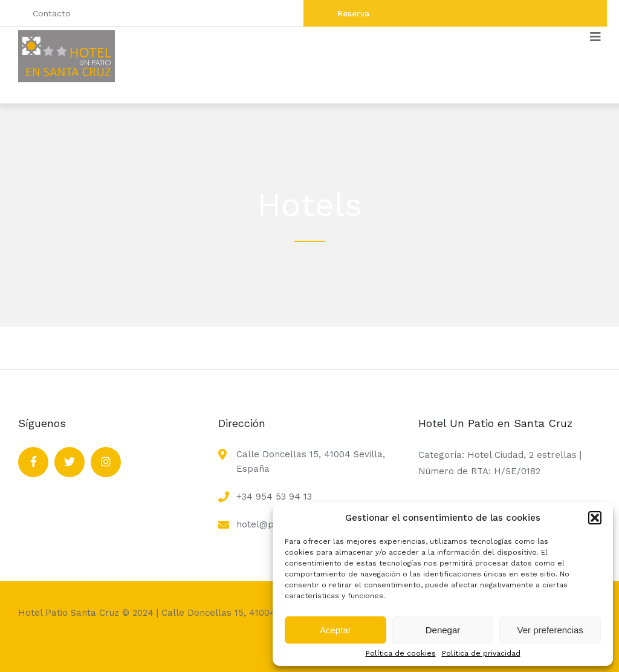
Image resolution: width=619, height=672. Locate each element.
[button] (595, 518)
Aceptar (335, 630)
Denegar (443, 630)
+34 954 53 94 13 (274, 497)
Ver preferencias (550, 630)
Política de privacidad (481, 653)
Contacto (52, 13)
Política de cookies (401, 653)
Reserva (353, 13)
